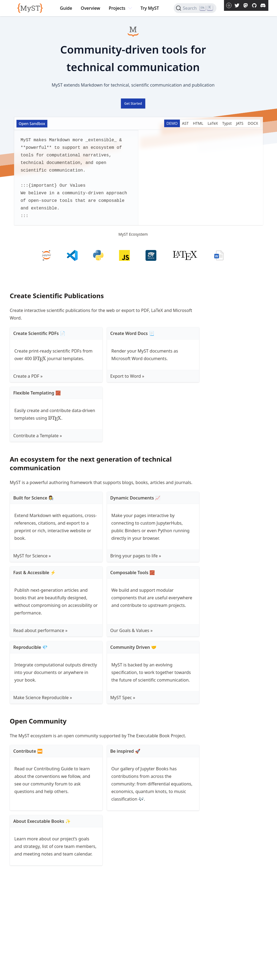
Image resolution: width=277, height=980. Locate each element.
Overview (90, 8)
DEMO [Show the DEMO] (172, 123)
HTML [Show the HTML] (198, 123)
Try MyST (150, 8)
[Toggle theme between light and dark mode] (229, 5)
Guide (66, 8)
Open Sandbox (32, 124)
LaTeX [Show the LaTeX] (213, 123)
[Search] (195, 8)
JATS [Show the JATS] (240, 123)
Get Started (133, 103)
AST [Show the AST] (185, 123)
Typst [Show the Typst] (227, 123)
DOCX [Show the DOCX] (253, 123)
